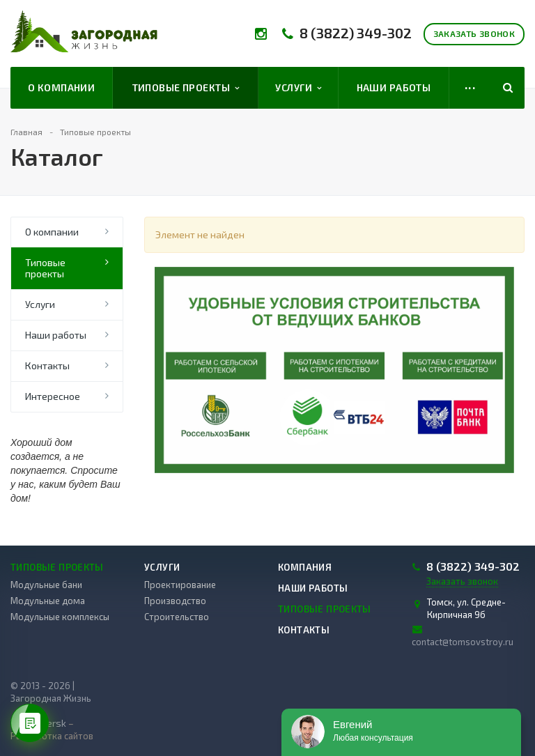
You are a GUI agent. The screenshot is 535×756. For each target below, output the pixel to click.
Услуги (298, 88)
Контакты (47, 365)
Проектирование (180, 585)
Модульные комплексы (60, 617)
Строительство (177, 617)
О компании (61, 87)
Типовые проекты (186, 88)
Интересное (53, 396)
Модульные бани (46, 585)
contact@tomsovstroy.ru (463, 642)
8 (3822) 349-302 (356, 33)
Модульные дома (48, 601)
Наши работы (394, 87)
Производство (175, 601)
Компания (305, 567)
